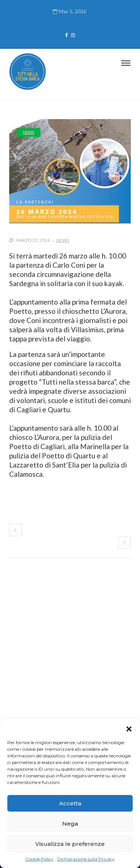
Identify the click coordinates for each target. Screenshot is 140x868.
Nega (70, 824)
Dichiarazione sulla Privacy (86, 859)
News (28, 132)
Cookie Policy (40, 859)
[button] (129, 728)
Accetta (70, 803)
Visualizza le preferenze (70, 844)
